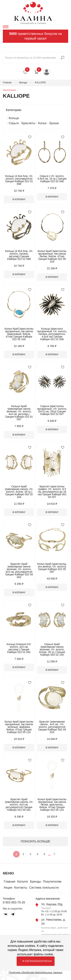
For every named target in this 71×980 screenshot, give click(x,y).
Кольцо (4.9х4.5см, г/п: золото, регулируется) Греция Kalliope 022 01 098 (19, 180)
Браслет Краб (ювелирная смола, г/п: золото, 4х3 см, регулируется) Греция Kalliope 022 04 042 (19, 805)
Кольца (14, 118)
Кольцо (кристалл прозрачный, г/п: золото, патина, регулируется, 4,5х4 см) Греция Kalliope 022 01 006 (52, 334)
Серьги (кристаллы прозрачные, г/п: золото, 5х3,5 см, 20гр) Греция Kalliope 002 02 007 (52, 410)
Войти (47, 72)
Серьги (14, 123)
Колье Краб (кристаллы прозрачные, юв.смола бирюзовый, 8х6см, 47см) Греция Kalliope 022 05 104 (19, 334)
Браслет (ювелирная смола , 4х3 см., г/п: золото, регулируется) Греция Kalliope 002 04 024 (52, 727)
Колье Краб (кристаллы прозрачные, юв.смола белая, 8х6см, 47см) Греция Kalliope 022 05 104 (52, 256)
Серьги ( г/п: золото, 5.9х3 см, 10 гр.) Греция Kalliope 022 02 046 (52, 179)
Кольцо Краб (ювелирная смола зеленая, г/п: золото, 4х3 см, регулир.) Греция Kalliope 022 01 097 (19, 413)
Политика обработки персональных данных (35, 972)
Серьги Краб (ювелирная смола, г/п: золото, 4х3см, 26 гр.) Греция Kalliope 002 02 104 (19, 492)
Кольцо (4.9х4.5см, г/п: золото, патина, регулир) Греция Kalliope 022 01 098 (19, 255)
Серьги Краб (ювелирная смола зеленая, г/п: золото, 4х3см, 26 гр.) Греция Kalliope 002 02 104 (52, 649)
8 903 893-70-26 (14, 902)
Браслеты (28, 123)
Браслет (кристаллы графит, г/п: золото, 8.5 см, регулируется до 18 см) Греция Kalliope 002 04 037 (52, 492)
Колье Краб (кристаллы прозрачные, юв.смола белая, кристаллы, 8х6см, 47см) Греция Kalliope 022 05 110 (52, 805)
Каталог (23, 882)
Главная (7, 83)
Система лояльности (44, 888)
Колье (42, 123)
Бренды (23, 83)
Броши (54, 123)
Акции (8, 888)
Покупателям (52, 882)
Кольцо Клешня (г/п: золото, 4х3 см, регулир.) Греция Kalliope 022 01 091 (19, 648)
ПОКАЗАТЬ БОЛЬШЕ (35, 841)
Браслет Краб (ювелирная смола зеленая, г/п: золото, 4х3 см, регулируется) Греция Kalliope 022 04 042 (19, 570)
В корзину (19, 199)
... (49, 854)
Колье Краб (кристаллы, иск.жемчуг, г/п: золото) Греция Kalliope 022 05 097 (52, 568)
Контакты (21, 888)
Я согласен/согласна (37, 961)
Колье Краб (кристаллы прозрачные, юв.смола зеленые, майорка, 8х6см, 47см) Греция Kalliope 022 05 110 (19, 727)
